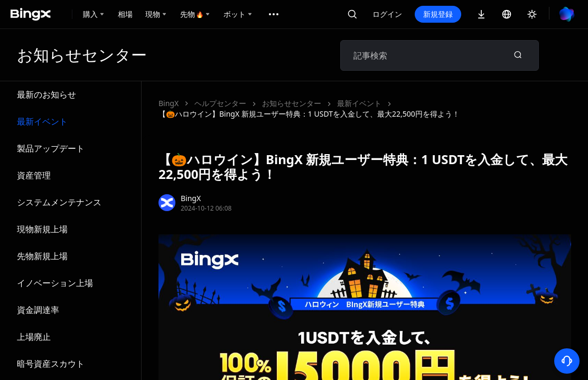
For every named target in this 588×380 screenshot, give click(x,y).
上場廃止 (34, 337)
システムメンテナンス (59, 202)
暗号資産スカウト (51, 364)
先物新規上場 (42, 256)
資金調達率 (38, 310)
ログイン (387, 14)
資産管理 (34, 175)
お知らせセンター (292, 103)
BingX (169, 103)
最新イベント (42, 121)
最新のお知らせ (46, 94)
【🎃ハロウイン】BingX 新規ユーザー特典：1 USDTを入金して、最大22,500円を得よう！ (309, 114)
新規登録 (438, 14)
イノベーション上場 (55, 283)
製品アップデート (51, 148)
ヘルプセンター (220, 103)
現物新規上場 (42, 229)
